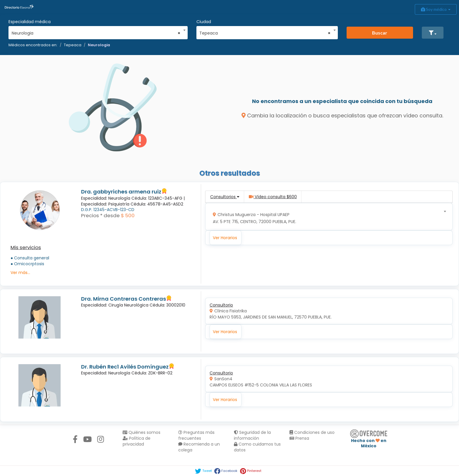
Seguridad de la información (252, 435)
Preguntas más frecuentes (196, 435)
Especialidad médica (30, 22)
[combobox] (96, 32)
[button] (433, 33)
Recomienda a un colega (199, 447)
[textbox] (327, 217)
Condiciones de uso (312, 432)
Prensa (299, 438)
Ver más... (20, 273)
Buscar (380, 33)
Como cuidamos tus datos (257, 447)
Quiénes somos (142, 432)
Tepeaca (73, 45)
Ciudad (204, 22)
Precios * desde (100, 215)
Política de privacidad (137, 441)
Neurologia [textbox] (96, 33)
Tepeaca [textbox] (265, 33)
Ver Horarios (225, 238)
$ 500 (128, 215)
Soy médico (436, 9)
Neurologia (99, 45)
